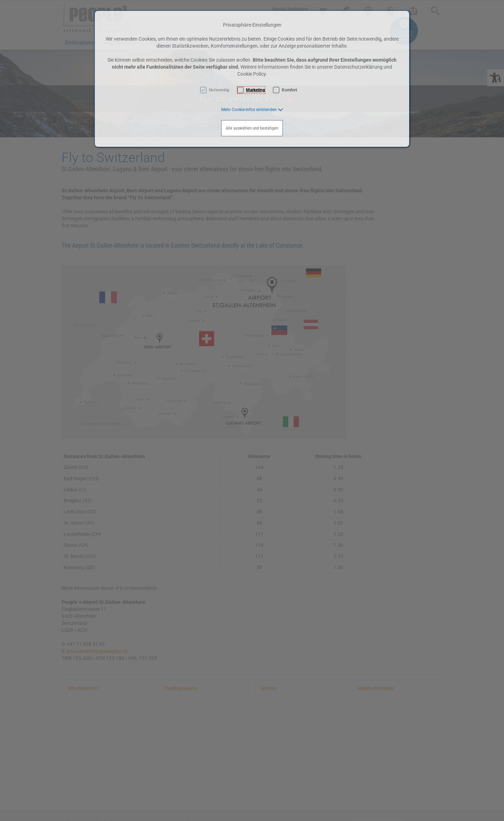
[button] (252, 110)
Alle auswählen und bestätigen (252, 128)
